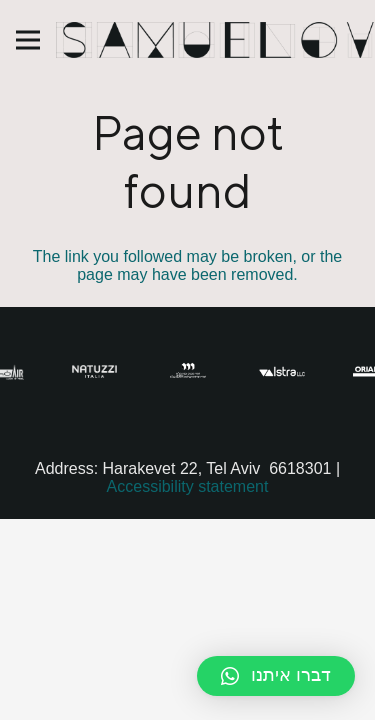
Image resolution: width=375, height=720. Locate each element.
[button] (276, 676)
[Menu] (28, 40)
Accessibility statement (188, 486)
